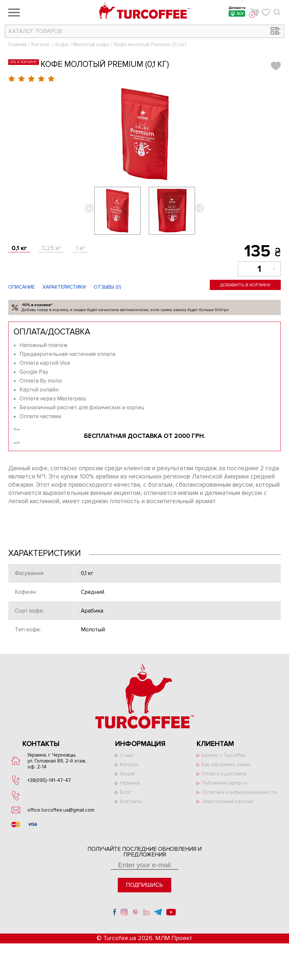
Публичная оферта (224, 783)
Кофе (62, 44)
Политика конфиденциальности (239, 792)
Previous (89, 208)
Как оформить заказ (226, 764)
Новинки (130, 783)
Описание (21, 287)
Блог (126, 792)
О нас (127, 755)
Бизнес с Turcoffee (224, 755)
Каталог (41, 44)
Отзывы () (107, 287)
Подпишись (144, 885)
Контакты (131, 801)
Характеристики (64, 287)
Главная (17, 44)
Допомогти (237, 12)
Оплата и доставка (224, 774)
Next (200, 208)
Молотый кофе (91, 44)
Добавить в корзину (245, 285)
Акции (127, 774)
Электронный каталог (228, 801)
